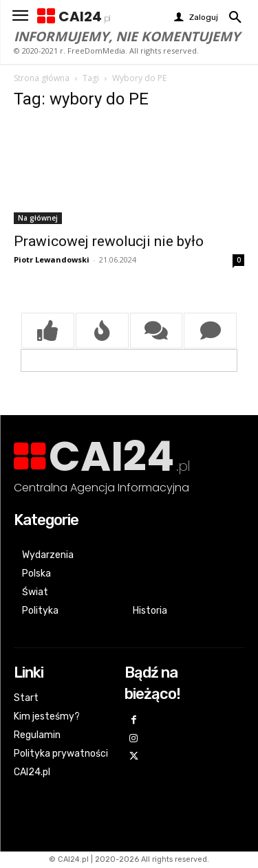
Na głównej (38, 218)
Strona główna (42, 78)
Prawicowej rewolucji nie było (109, 241)
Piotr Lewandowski (52, 259)
